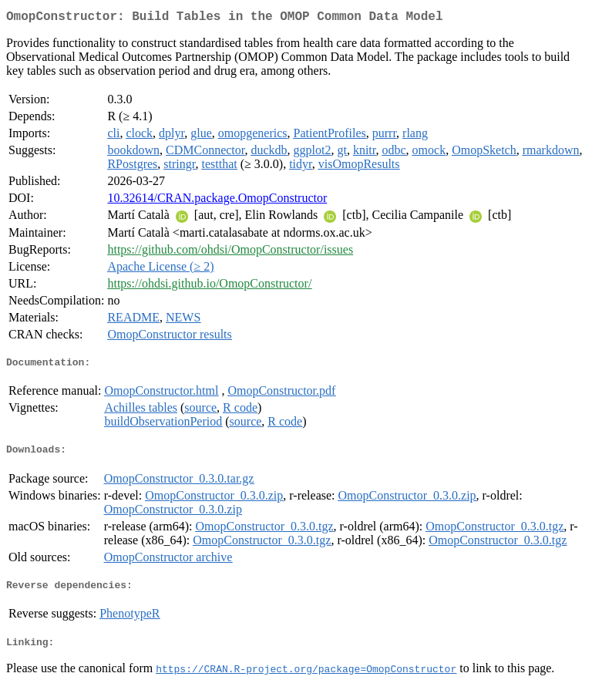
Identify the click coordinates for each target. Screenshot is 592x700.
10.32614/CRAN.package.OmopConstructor (217, 201)
